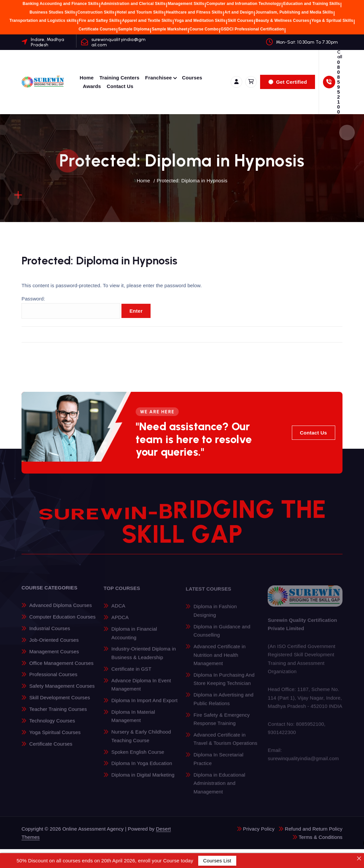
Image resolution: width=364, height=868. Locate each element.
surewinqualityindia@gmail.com (118, 42)
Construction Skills (96, 12)
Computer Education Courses (62, 621)
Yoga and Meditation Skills (200, 21)
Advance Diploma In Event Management (141, 689)
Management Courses (54, 656)
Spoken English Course (138, 756)
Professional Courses (53, 679)
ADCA (118, 610)
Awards (92, 86)
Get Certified (288, 82)
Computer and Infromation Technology (244, 4)
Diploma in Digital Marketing (143, 779)
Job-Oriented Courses (54, 644)
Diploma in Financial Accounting (134, 638)
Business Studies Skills (52, 12)
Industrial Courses (49, 633)
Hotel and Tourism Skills (140, 12)
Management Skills (186, 4)
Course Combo (204, 29)
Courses (192, 78)
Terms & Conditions (320, 837)
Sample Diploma (134, 29)
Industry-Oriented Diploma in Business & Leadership (144, 658)
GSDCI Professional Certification (252, 29)
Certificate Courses (97, 29)
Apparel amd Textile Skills (147, 21)
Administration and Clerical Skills (133, 4)
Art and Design (239, 12)
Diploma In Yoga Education (142, 768)
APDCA (120, 622)
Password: (71, 312)
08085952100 (339, 87)
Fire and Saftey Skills (99, 21)
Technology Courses (52, 725)
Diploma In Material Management (133, 721)
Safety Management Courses (62, 690)
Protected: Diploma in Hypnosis (192, 181)
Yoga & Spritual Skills (332, 21)
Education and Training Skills (312, 4)
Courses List (217, 861)
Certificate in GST (132, 673)
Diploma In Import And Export (145, 705)
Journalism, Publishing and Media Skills (294, 12)
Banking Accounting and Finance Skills (61, 4)
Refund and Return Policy (314, 829)
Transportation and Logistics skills (43, 21)
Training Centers (120, 78)
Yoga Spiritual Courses (55, 736)
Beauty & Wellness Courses (282, 21)
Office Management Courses (61, 667)
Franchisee (159, 78)
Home (87, 78)
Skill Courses (241, 21)
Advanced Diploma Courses (60, 610)
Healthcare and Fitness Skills (194, 12)
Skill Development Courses (60, 702)
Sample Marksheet (169, 29)
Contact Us (120, 86)
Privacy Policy (259, 829)
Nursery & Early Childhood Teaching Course (141, 741)
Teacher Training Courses (58, 714)
